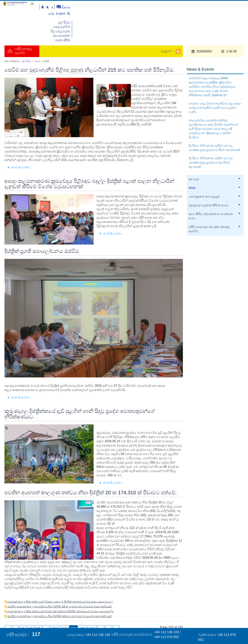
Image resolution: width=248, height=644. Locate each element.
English (234, 8)
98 (38, 607)
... (46, 607)
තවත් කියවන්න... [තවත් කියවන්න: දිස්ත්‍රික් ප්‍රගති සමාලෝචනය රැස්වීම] (19, 376)
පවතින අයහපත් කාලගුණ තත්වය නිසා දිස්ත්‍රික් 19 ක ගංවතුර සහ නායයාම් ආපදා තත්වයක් (59, 585)
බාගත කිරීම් (236, 18)
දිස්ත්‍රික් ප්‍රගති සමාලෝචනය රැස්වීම (42, 229)
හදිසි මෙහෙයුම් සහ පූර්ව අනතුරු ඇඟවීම (215, 207)
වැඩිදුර (165, 30)
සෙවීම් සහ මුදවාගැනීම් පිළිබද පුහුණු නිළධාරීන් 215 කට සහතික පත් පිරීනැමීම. (90, 48)
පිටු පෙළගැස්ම (195, 18)
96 (23, 607)
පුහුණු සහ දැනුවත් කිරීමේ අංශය (215, 184)
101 (64, 607)
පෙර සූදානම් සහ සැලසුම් (215, 175)
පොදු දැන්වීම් (173, 18)
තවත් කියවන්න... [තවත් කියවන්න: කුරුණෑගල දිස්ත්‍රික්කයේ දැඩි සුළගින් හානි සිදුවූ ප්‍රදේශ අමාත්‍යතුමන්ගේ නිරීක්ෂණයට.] (111, 461)
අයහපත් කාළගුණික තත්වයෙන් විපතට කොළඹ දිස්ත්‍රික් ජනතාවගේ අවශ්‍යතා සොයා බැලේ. (60, 580)
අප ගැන (215, 157)
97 (31, 607)
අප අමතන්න (217, 18)
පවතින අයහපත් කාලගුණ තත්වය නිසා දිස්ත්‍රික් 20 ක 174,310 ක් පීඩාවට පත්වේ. (91, 471)
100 (55, 607)
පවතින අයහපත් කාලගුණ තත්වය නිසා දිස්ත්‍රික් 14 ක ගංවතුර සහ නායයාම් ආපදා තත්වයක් (59, 594)
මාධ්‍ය (215, 166)
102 (74, 607)
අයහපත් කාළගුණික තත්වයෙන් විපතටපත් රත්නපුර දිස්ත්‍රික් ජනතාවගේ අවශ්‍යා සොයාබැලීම (60, 589)
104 (92, 607)
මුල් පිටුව (155, 18)
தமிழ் (226, 9)
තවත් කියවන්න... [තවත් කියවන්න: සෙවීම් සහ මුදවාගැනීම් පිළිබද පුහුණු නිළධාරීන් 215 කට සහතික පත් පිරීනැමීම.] (19, 145)
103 (83, 607)
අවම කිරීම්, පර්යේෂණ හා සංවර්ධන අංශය (215, 194)
